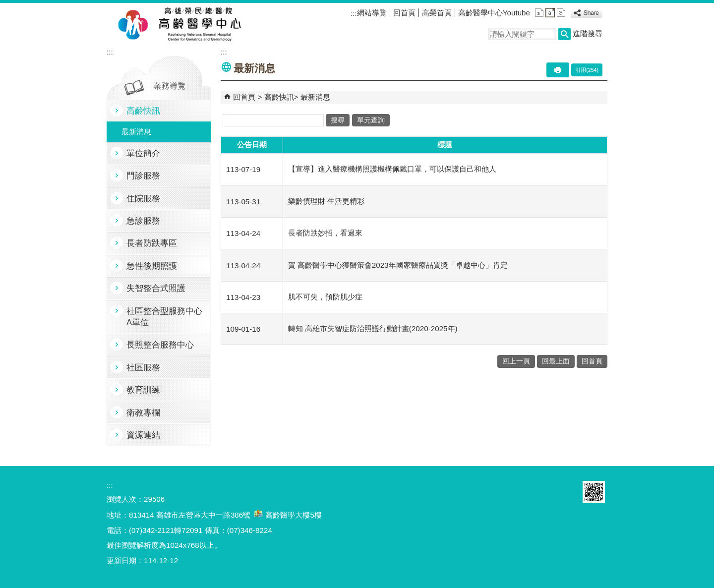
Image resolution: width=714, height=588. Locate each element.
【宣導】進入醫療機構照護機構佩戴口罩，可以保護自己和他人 (392, 169)
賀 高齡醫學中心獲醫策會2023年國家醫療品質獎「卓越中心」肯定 (398, 265)
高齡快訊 (143, 111)
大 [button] (561, 13)
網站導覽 (372, 13)
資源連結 (143, 435)
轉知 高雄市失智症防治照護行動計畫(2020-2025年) (373, 328)
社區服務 (143, 368)
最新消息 (136, 132)
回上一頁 (516, 361)
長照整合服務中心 (160, 345)
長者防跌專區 (152, 243)
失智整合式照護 (156, 288)
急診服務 (143, 221)
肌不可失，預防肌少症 (325, 297)
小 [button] (539, 13)
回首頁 (404, 13)
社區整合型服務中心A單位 (164, 317)
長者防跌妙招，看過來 (325, 233)
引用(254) (587, 70)
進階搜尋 (588, 33)
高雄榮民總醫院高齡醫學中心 (198, 25)
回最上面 (556, 361)
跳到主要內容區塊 (5, 5)
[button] (565, 34)
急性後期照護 (152, 266)
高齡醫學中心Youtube (494, 13)
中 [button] (550, 13)
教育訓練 (143, 390)
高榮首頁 (437, 13)
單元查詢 (371, 120)
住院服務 (143, 199)
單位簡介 (143, 153)
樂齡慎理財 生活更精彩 (326, 201)
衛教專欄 (143, 413)
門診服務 (143, 176)
